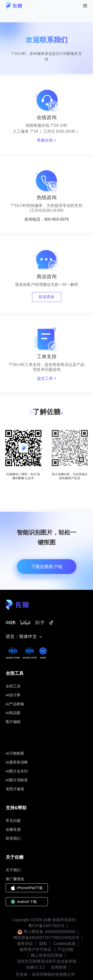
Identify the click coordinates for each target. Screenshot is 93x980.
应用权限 (59, 967)
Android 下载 (24, 902)
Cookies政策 (65, 944)
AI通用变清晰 (17, 762)
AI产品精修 (15, 704)
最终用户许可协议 (35, 949)
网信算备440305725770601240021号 (46, 938)
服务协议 (25, 944)
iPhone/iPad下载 (27, 888)
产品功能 (65, 949)
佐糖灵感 (13, 829)
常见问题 (13, 820)
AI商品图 (13, 713)
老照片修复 (15, 789)
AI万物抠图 (15, 753)
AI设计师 (13, 695)
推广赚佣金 (15, 879)
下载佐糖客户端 (47, 567)
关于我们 (13, 870)
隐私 (43, 944)
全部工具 (13, 686)
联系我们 (13, 838)
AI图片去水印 (17, 771)
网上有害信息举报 (47, 955)
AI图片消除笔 (17, 780)
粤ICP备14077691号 (46, 926)
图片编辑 (13, 722)
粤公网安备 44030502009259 (46, 932)
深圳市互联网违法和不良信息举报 (47, 961)
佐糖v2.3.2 (35, 967)
